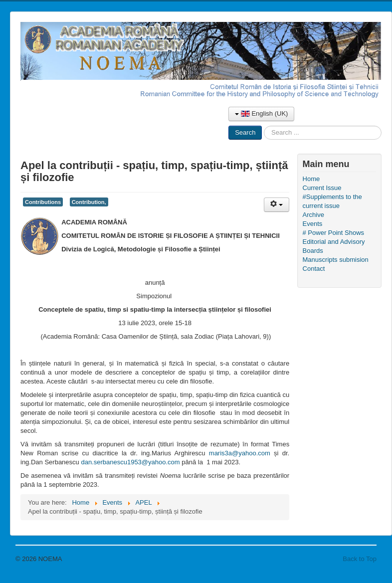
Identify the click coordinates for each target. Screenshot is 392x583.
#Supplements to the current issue (332, 201)
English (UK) (261, 113)
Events (313, 224)
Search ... (262, 126)
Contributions (43, 202)
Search (245, 132)
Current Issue (322, 188)
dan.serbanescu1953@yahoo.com (130, 462)
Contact (314, 269)
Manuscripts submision (336, 260)
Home (311, 179)
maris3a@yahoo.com (240, 453)
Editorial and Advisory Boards (334, 246)
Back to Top (360, 559)
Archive (313, 215)
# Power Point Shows (334, 233)
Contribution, (89, 202)
